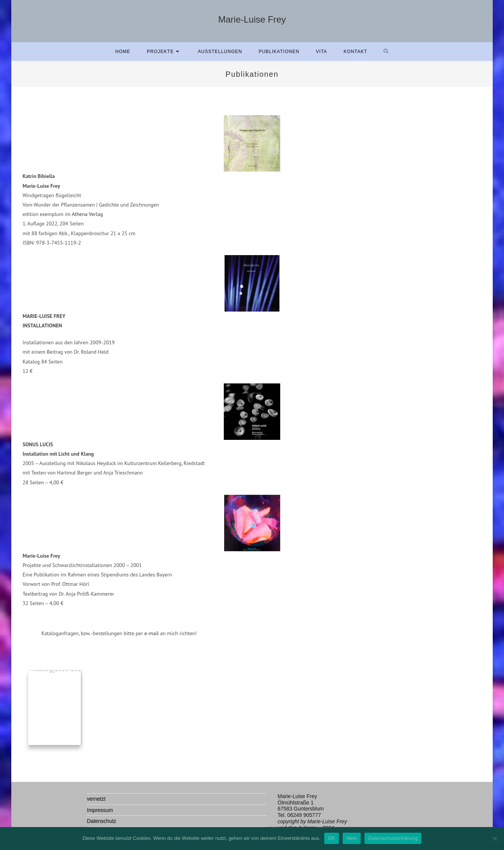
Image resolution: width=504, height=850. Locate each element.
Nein (352, 838)
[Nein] (495, 838)
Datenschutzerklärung (393, 838)
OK (332, 838)
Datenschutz (102, 821)
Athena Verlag (87, 214)
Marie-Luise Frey (252, 19)
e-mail (151, 633)
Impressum (100, 810)
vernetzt (96, 799)
